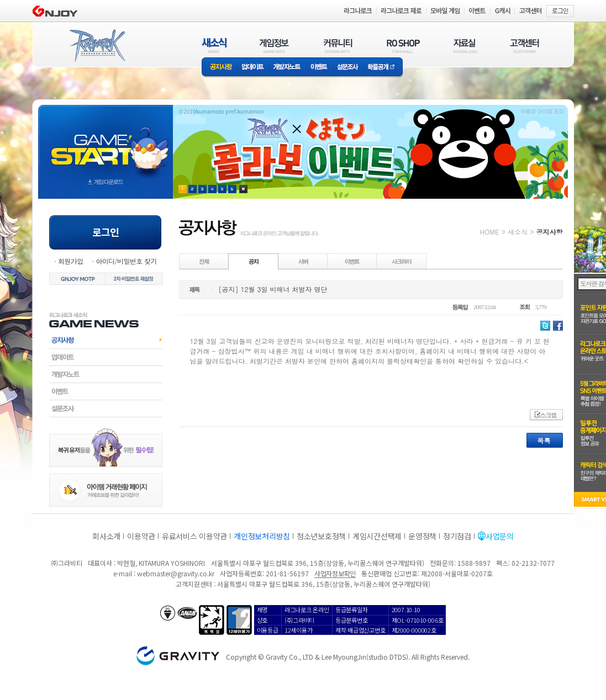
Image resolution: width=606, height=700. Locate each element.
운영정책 (422, 536)
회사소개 (106, 536)
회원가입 (71, 261)
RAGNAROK (97, 46)
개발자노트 (287, 68)
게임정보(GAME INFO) (274, 46)
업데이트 (253, 68)
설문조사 (348, 68)
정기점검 (457, 536)
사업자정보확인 (335, 573)
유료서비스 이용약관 (194, 536)
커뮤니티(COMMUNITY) (338, 46)
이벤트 (319, 68)
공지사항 (219, 68)
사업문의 (500, 536)
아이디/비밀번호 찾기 (126, 261)
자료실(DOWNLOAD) (465, 46)
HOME (490, 232)
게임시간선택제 (377, 536)
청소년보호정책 (321, 536)
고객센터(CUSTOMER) (525, 46)
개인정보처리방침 (262, 536)
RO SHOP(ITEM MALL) (403, 46)
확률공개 (383, 68)
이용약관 (141, 536)
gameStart (106, 142)
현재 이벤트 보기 (243, 189)
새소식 (518, 232)
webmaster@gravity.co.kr (176, 573)
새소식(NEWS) (214, 46)
